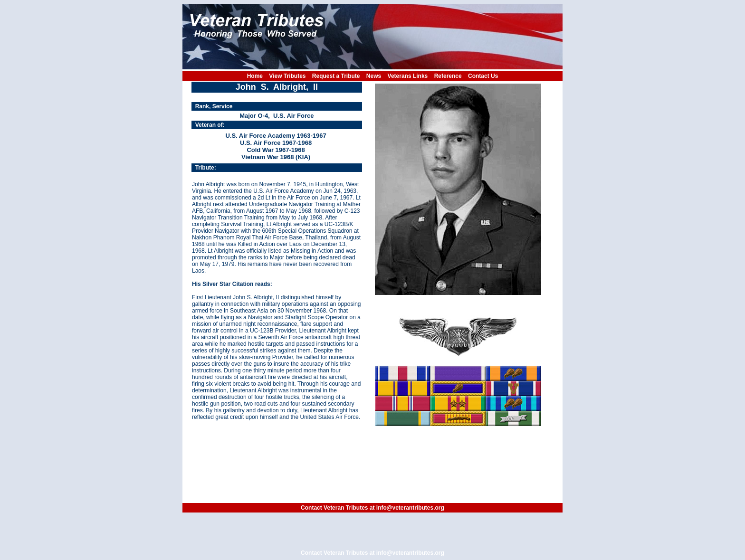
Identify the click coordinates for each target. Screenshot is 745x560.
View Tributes (287, 76)
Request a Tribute (336, 76)
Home (255, 76)
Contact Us (483, 76)
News (374, 76)
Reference (448, 76)
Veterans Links (408, 76)
